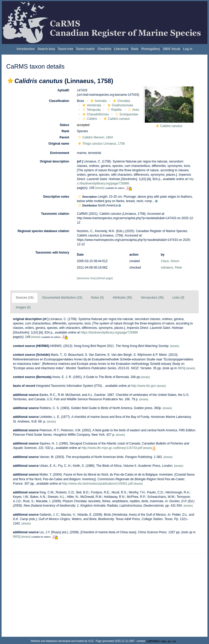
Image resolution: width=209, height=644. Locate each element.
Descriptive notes (56, 197)
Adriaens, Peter (172, 268)
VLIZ (91, 641)
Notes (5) (97, 298)
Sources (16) (25, 298)
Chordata (121, 101)
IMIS (181, 368)
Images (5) (23, 307)
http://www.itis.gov (144, 386)
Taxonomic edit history (52, 253)
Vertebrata (91, 105)
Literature (121, 49)
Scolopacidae (126, 114)
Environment (60, 153)
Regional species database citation (43, 231)
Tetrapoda (91, 110)
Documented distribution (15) (62, 298)
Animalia (98, 101)
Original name (59, 144)
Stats (135, 49)
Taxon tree (65, 49)
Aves (133, 110)
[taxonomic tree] (86, 278)
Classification (59, 101)
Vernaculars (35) (152, 298)
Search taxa (46, 49)
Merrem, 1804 (95, 137)
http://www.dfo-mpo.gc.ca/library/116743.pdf (112, 448)
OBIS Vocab (171, 49)
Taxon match (85, 49)
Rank (65, 131)
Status (65, 125)
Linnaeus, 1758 (101, 144)
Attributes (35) (122, 298)
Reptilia (114, 110)
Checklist (104, 49)
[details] (100, 188)
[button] (10, 81)
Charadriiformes (95, 114)
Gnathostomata (120, 105)
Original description (54, 161)
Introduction (26, 49)
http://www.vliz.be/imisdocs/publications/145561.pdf (97, 484)
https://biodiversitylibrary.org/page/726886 (109, 332)
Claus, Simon (170, 261)
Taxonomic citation (55, 214)
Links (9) (178, 298)
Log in (188, 49)
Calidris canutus (171, 126)
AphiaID (63, 90)
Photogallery (151, 49)
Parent (64, 137)
